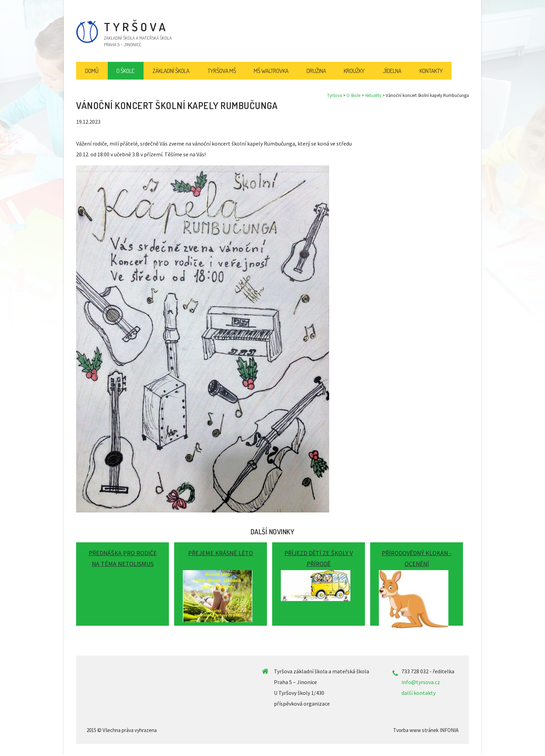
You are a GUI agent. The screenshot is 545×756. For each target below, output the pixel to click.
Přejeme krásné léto (221, 553)
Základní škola (171, 71)
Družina (316, 71)
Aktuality (373, 95)
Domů (92, 71)
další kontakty (418, 693)
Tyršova (335, 95)
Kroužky (354, 71)
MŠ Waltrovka (271, 71)
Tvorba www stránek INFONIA (426, 730)
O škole (353, 95)
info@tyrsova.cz (421, 682)
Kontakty (431, 71)
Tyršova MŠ (222, 71)
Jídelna (392, 71)
